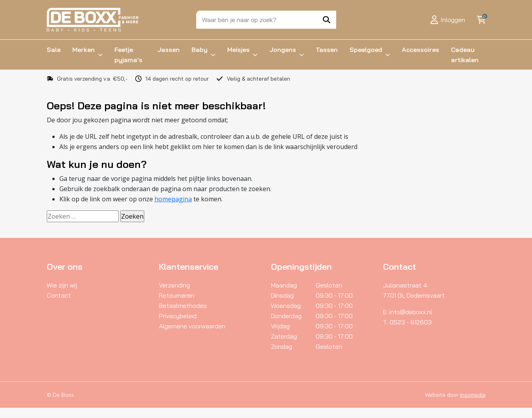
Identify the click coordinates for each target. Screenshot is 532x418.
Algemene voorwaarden (192, 326)
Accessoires (421, 50)
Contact (59, 295)
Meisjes (238, 50)
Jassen (168, 50)
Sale (54, 50)
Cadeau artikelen (465, 55)
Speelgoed (366, 50)
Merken (84, 50)
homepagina (173, 199)
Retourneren (177, 295)
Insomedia (473, 395)
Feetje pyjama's (128, 55)
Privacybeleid (178, 316)
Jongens (283, 50)
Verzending (174, 285)
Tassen (327, 50)
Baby (200, 50)
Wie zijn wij (62, 285)
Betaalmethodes (183, 306)
